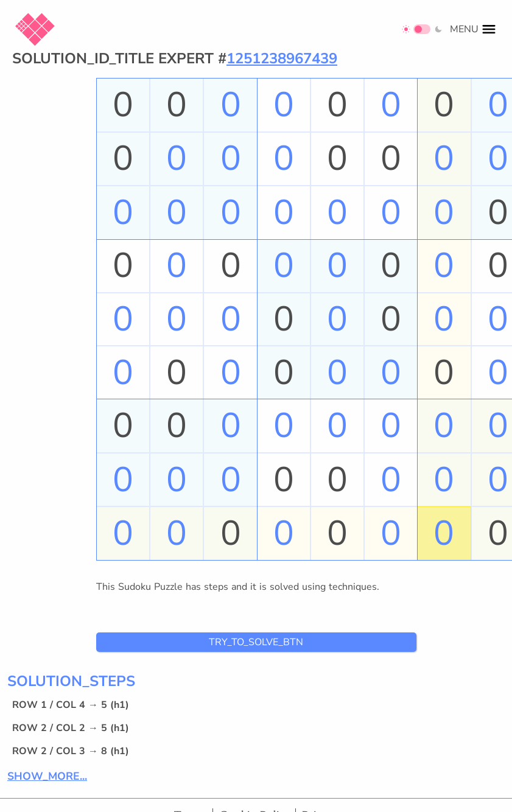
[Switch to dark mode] (422, 29)
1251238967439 (282, 58)
